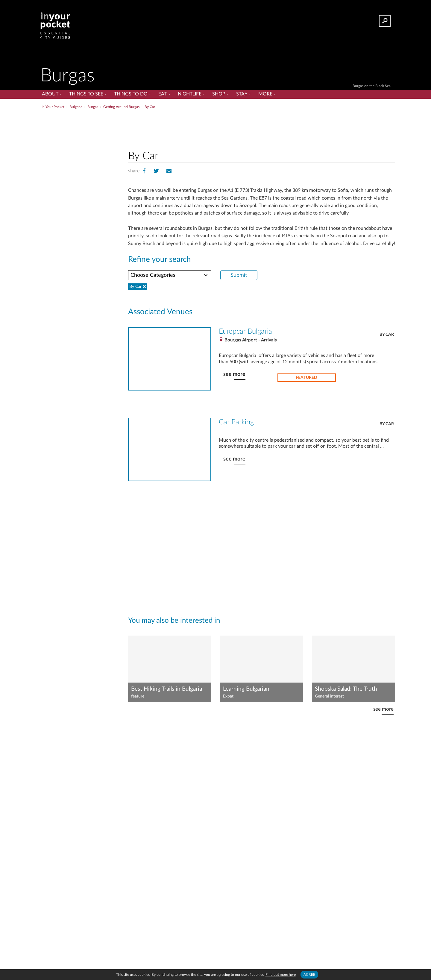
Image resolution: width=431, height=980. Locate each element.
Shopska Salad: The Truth (346, 689)
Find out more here (281, 975)
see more (234, 374)
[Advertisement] (262, 128)
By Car (387, 335)
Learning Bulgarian (246, 689)
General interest (329, 696)
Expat (228, 696)
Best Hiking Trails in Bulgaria (167, 689)
